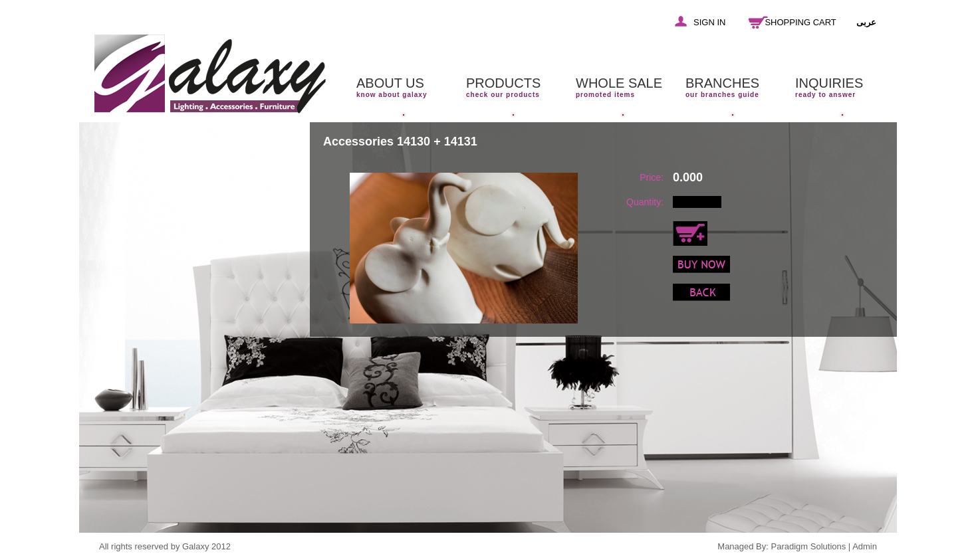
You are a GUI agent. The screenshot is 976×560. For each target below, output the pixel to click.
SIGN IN (709, 22)
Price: (652, 177)
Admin (865, 546)
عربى (866, 22)
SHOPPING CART (800, 22)
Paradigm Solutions (809, 546)
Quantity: (645, 202)
